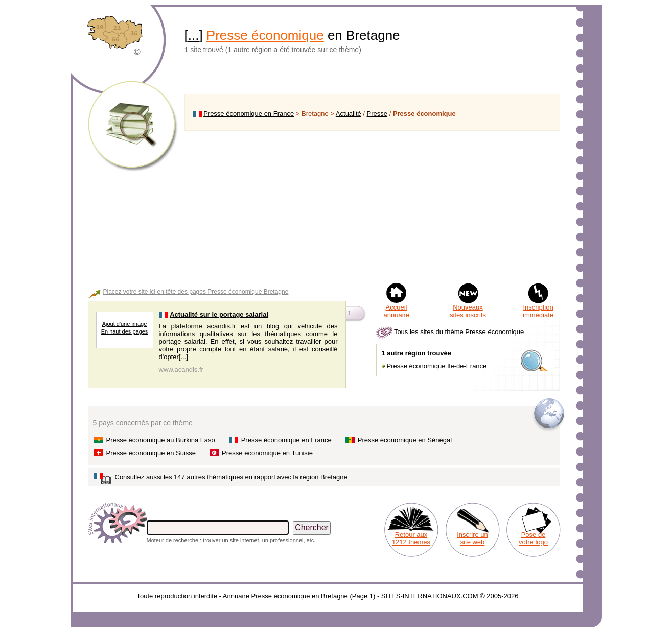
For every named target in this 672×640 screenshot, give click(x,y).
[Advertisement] (372, 206)
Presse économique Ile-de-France (437, 366)
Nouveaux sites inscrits (468, 311)
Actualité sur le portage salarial (219, 314)
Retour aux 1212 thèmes (411, 538)
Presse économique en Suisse (151, 453)
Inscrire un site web (472, 538)
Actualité (349, 114)
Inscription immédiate (538, 311)
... (194, 35)
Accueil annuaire (397, 311)
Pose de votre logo (533, 538)
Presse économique (265, 35)
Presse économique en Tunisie (267, 453)
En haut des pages (125, 331)
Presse (377, 114)
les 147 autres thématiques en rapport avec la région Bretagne (256, 477)
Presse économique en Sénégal (405, 440)
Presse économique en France (249, 114)
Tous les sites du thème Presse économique (459, 332)
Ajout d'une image (125, 324)
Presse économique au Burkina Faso (161, 440)
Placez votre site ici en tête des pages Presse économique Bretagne (196, 292)
